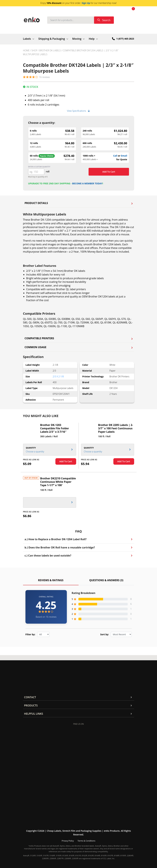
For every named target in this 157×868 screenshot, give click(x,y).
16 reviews (45, 77)
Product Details (36, 203)
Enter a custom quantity (39, 167)
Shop (34, 50)
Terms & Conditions (86, 841)
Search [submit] (104, 20)
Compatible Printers (39, 338)
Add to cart (109, 172)
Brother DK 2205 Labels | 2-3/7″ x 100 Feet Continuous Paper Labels (116, 428)
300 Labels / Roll (49, 436)
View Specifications (76, 111)
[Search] (71, 20)
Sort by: (105, 634)
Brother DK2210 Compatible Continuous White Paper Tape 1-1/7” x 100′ (58, 482)
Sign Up (86, 3)
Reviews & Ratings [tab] (51, 580)
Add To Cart (66, 461)
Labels (27, 39)
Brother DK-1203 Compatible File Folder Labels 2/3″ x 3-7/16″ (55, 428)
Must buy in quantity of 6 (38, 177)
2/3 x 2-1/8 (58, 376)
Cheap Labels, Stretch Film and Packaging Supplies (74, 831)
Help (92, 39)
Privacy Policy (68, 841)
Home (26, 50)
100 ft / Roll (104, 436)
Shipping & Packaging (52, 39)
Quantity (31, 448)
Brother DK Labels (50, 50)
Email (124, 156)
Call (115, 156)
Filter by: (30, 634)
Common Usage (36, 347)
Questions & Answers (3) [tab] (106, 580)
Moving (77, 39)
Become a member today (87, 183)
